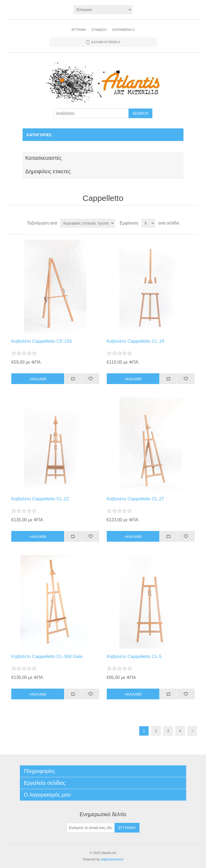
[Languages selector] (103, 10)
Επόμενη (192, 731)
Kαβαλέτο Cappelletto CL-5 (134, 657)
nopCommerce (112, 859)
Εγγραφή (79, 30)
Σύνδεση (99, 30)
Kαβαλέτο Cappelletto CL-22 (40, 499)
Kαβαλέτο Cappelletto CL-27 (136, 499)
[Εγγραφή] (91, 828)
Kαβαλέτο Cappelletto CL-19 (136, 341)
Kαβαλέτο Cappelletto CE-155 (42, 341)
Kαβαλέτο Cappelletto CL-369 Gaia (47, 657)
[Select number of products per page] (148, 223)
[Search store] (91, 113)
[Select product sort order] (88, 223)
